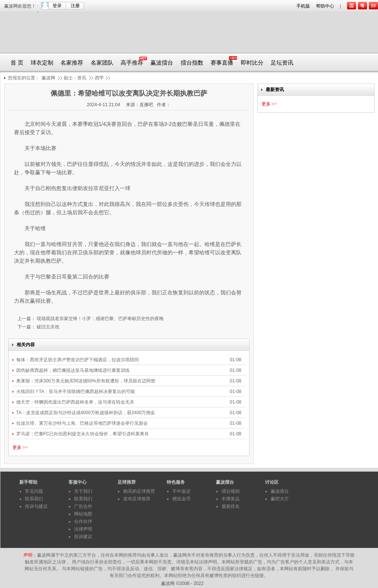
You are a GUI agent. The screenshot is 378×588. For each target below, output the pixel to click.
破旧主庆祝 (47, 327)
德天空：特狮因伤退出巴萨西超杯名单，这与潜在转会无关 (75, 402)
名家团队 (102, 63)
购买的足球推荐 (139, 491)
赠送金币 (181, 499)
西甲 (99, 78)
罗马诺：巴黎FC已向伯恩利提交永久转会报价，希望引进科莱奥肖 (83, 434)
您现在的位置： (24, 78)
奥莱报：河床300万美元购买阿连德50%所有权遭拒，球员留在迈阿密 (86, 381)
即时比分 (252, 63)
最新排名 (231, 506)
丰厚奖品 (231, 499)
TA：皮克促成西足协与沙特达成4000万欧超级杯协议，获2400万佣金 (86, 413)
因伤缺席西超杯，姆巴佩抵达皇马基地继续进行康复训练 (73, 370)
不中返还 (181, 491)
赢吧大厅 (280, 499)
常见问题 (34, 491)
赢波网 (48, 78)
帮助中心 (325, 6)
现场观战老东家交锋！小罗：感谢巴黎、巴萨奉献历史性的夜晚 (100, 319)
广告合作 (83, 506)
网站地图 (83, 514)
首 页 (17, 63)
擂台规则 (231, 491)
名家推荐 (72, 63)
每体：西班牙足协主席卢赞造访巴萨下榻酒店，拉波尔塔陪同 (78, 360)
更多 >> (20, 447)
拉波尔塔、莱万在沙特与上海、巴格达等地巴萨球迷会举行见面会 (83, 423)
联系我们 (34, 499)
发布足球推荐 (137, 499)
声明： (30, 555)
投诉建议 (83, 537)
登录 (57, 6)
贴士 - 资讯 (75, 78)
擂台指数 (192, 63)
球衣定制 (42, 63)
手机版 (303, 6)
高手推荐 (132, 63)
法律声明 (83, 529)
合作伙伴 (83, 521)
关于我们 (83, 491)
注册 (75, 6)
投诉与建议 (36, 506)
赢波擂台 (162, 63)
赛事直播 (222, 63)
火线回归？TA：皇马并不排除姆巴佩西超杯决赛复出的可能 (76, 391)
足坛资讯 (282, 63)
